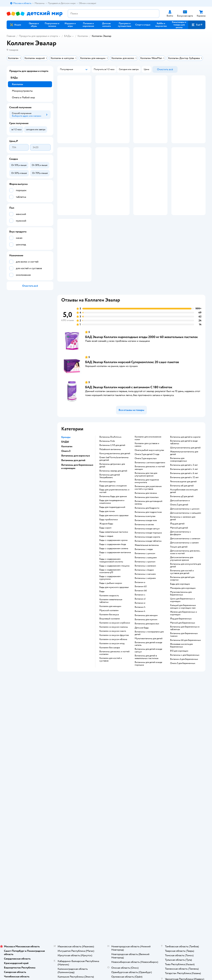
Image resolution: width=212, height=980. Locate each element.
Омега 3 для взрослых (146, 488)
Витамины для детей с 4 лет (184, 499)
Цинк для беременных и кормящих (182, 629)
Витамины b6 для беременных (185, 670)
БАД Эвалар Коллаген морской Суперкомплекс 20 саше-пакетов (132, 391)
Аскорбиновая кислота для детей (184, 520)
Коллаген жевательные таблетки (111, 630)
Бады (102, 621)
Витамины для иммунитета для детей (185, 595)
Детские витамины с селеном (185, 568)
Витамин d (140, 628)
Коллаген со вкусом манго (113, 660)
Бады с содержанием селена (114, 578)
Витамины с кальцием (146, 587)
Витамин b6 (141, 620)
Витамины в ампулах (145, 546)
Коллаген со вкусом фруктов (114, 665)
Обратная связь (68, 790)
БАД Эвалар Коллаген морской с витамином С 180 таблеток (129, 417)
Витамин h (140, 637)
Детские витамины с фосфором (181, 563)
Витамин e (140, 632)
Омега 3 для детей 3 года (147, 484)
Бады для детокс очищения (113, 515)
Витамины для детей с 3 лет (184, 494)
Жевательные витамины (147, 575)
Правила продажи (69, 767)
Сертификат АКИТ (70, 786)
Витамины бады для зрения (113, 526)
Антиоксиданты (107, 511)
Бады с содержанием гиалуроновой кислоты (111, 590)
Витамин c (140, 624)
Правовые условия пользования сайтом (50, 814)
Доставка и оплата (69, 756)
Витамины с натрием (145, 608)
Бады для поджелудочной (112, 537)
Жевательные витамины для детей (184, 482)
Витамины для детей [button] (73, 490)
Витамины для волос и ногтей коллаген (114, 682)
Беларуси (49, 821)
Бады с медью (106, 565)
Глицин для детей (179, 576)
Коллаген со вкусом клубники (115, 652)
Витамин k (140, 641)
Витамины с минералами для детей (149, 662)
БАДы (68, 36)
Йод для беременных (181, 648)
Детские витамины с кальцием (186, 542)
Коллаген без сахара (110, 677)
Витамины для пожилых (147, 527)
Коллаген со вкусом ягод (112, 673)
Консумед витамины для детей (115, 483)
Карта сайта (66, 794)
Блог (135, 782)
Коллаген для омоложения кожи (148, 468)
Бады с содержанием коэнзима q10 (110, 601)
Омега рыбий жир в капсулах (149, 480)
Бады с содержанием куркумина (110, 607)
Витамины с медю (144, 579)
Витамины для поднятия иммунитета (147, 510)
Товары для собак (178, 763)
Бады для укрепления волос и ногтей (114, 520)
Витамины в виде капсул (147, 558)
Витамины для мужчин (146, 649)
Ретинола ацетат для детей (183, 511)
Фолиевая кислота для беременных (181, 675)
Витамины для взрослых (147, 653)
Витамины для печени (146, 523)
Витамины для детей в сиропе (185, 466)
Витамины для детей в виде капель (148, 673)
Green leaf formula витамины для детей (114, 488)
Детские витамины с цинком (185, 538)
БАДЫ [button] (65, 471)
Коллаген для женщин (110, 636)
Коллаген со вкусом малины (114, 656)
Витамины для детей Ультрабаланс (110, 506)
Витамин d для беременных (184, 689)
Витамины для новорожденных (179, 489)
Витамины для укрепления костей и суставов (148, 517)
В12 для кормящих (179, 680)
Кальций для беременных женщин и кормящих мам (183, 636)
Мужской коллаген (109, 640)
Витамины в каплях (144, 554)
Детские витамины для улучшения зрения (182, 588)
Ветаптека (174, 775)
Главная (11, 36)
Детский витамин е (180, 530)
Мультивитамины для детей (149, 668)
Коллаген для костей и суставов (111, 689)
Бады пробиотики (109, 549)
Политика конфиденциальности (77, 775)
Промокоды (66, 771)
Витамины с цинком (145, 583)
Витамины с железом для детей (183, 548)
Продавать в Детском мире (74, 760)
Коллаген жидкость (109, 625)
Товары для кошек (178, 756)
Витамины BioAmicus (110, 466)
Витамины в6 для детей (182, 515)
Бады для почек (107, 541)
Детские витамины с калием (184, 572)
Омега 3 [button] (66, 480)
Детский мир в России (18, 821)
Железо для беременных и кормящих (184, 643)
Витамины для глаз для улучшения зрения (146, 504)
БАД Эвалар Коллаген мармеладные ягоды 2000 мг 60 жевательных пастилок (141, 366)
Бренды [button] (66, 467)
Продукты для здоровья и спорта (38, 36)
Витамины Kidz (107, 471)
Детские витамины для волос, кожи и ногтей (185, 582)
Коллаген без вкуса (109, 644)
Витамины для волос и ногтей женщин (150, 497)
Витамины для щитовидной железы (148, 532)
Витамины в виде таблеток (148, 570)
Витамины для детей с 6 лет (184, 503)
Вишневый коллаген (110, 648)
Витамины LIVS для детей (112, 475)
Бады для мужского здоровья (114, 617)
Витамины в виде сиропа (147, 566)
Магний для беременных (183, 652)
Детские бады (142, 657)
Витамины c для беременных (185, 684)
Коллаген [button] (67, 476)
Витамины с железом (145, 595)
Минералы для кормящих (183, 618)
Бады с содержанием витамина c (115, 583)
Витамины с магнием (145, 603)
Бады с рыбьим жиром (111, 613)
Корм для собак (177, 767)
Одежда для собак (178, 771)
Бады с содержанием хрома (113, 570)
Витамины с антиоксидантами (150, 492)
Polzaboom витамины (110, 479)
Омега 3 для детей (179, 534)
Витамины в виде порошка (148, 562)
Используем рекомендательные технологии (29, 818)
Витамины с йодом (144, 599)
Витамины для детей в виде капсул (148, 680)
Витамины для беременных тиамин (184, 664)
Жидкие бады (106, 553)
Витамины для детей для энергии (182, 608)
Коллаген (83, 36)
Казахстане (36, 821)
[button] (197, 25)
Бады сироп (105, 557)
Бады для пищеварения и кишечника (112, 531)
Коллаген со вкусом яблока (113, 669)
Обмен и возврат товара (72, 763)
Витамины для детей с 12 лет (184, 507)
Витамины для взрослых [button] (76, 485)
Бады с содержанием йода (113, 574)
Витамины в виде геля (146, 550)
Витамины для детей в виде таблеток (184, 472)
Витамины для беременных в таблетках (185, 658)
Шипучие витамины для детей (185, 477)
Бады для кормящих (180, 613)
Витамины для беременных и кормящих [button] (77, 496)
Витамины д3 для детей (182, 526)
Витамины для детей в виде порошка (148, 693)
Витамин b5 (141, 616)
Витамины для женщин (146, 645)
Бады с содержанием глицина (114, 595)
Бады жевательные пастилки (114, 561)
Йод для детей (177, 553)
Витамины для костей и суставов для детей (182, 601)
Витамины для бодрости (147, 537)
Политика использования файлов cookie (73, 781)
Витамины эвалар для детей (113, 500)
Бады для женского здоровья (114, 545)
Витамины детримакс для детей (112, 495)
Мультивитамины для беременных (181, 623)
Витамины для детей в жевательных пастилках (147, 686)
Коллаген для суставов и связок (147, 474)
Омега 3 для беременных (183, 693)
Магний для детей (179, 557)
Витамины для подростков (148, 542)
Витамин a (140, 612)
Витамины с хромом (145, 591)
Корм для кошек (177, 760)
